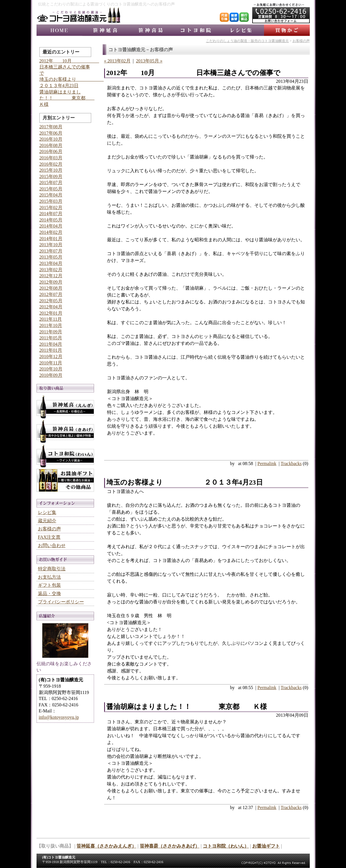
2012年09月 (51, 282)
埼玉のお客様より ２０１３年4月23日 (185, 482)
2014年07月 (51, 214)
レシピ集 (241, 30)
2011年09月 (51, 332)
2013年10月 (51, 245)
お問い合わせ (52, 545)
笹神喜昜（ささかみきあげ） (170, 846)
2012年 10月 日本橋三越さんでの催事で (193, 73)
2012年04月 (51, 307)
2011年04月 (51, 344)
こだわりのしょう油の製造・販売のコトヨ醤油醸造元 (247, 41)
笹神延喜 (105, 30)
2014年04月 (51, 226)
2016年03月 (51, 158)
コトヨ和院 (196, 30)
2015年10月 (51, 170)
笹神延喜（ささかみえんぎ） (106, 846)
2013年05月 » (149, 61)
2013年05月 (51, 257)
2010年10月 (51, 369)
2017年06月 (51, 133)
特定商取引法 (52, 569)
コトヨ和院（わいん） (226, 846)
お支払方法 (49, 577)
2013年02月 (51, 270)
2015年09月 (51, 176)
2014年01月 (51, 239)
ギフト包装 (49, 585)
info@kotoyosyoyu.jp (59, 717)
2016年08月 (51, 145)
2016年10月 (51, 139)
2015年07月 (51, 182)
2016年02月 (51, 164)
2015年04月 (51, 195)
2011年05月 (51, 338)
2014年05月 (51, 220)
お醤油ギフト (65, 481)
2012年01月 (51, 313)
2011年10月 (51, 325)
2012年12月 (51, 276)
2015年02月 (51, 208)
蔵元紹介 (47, 521)
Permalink (267, 463)
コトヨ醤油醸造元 (59, 30)
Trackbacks (291, 463)
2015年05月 (51, 189)
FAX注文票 (49, 537)
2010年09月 (51, 375)
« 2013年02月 (117, 61)
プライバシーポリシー (61, 602)
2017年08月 (51, 127)
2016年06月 (51, 151)
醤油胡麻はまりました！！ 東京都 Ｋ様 (187, 707)
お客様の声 (301, 41)
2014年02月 (51, 232)
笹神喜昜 (150, 30)
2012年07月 (51, 294)
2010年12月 (51, 356)
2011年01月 (51, 350)
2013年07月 (51, 251)
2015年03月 (51, 201)
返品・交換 (49, 593)
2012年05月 (51, 301)
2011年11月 (51, 319)
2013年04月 (51, 263)
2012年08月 (51, 288)
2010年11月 (51, 363)
